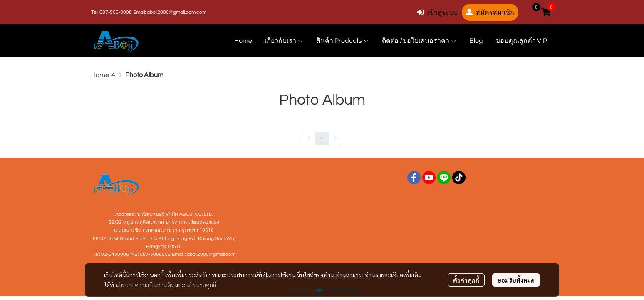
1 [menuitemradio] (322, 138)
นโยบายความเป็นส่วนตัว (145, 285)
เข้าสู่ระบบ (437, 12)
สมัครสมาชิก (490, 12)
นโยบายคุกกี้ (201, 285)
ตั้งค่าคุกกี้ (466, 280)
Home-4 (103, 75)
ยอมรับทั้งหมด (516, 280)
